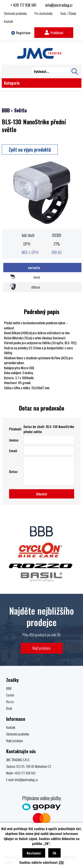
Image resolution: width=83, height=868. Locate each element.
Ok (54, 853)
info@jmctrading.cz (59, 5)
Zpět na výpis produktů (30, 149)
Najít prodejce (41, 648)
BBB (6, 110)
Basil (9, 708)
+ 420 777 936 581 (23, 5)
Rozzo (10, 702)
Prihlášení (54, 33)
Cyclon (10, 695)
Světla (20, 110)
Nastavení (34, 853)
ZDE (61, 862)
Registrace (21, 33)
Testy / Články (68, 13)
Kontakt (9, 21)
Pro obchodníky (44, 13)
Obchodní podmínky (15, 13)
